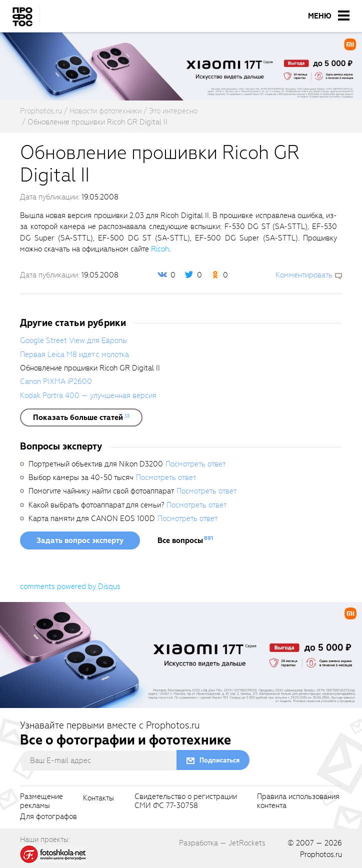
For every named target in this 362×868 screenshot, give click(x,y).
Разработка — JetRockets (222, 843)
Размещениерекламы (41, 801)
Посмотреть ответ (195, 464)
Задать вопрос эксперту (80, 540)
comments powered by (70, 586)
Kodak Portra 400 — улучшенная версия (88, 395)
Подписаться (219, 760)
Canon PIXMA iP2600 (56, 381)
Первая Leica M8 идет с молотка (74, 354)
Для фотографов (48, 817)
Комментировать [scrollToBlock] (304, 275)
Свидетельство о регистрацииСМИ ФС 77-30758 (186, 801)
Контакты (98, 798)
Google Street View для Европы (74, 340)
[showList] (81, 417)
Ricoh (160, 249)
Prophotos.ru (321, 854)
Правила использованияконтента (298, 801)
